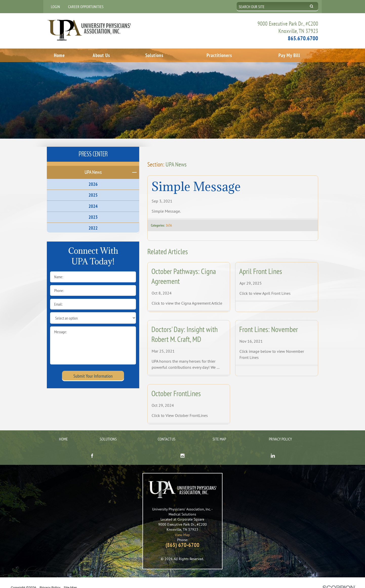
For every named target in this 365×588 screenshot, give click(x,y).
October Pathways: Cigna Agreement (184, 267)
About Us (101, 55)
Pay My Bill (289, 55)
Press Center (93, 145)
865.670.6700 (303, 38)
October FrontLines (176, 384)
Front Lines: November (269, 320)
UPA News (176, 155)
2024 (93, 197)
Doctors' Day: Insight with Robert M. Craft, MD (185, 325)
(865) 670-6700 (182, 536)
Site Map (219, 430)
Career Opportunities (86, 7)
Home (59, 55)
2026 (93, 175)
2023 (93, 208)
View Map (182, 525)
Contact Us (167, 430)
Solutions (154, 55)
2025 (93, 186)
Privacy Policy (280, 430)
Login (55, 7)
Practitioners (219, 55)
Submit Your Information (93, 367)
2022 (93, 219)
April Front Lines (261, 262)
